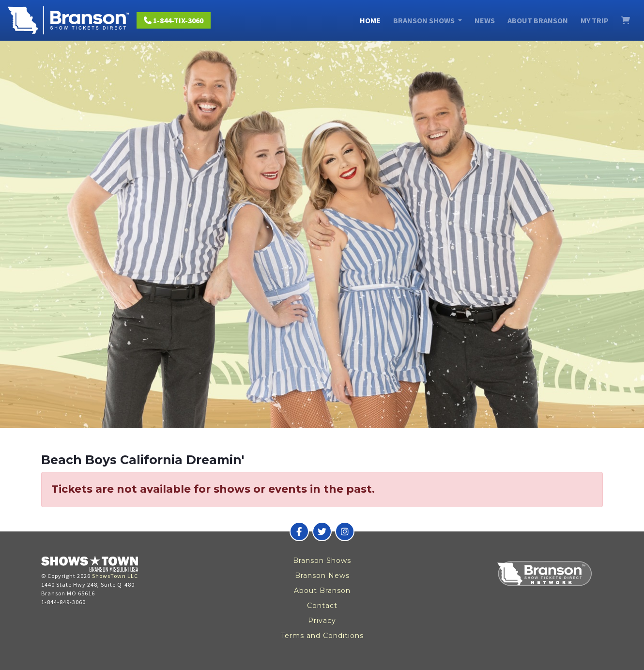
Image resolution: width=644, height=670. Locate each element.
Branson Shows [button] (425, 20)
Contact (322, 606)
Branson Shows (322, 561)
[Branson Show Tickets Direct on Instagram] (345, 531)
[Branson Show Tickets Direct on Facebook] (299, 531)
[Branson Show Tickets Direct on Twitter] (322, 531)
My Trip (595, 20)
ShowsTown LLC (115, 576)
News (485, 20)
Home (370, 20)
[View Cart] (626, 20)
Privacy (322, 621)
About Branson (538, 20)
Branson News (322, 576)
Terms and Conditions (322, 636)
